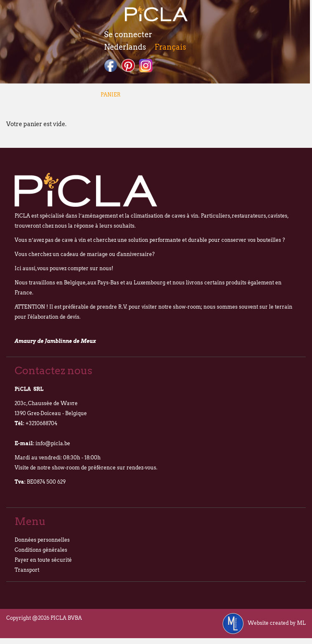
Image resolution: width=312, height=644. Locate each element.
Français (170, 47)
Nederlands (125, 47)
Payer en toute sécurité (43, 560)
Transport (27, 570)
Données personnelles (42, 540)
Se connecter (128, 34)
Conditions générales (41, 550)
